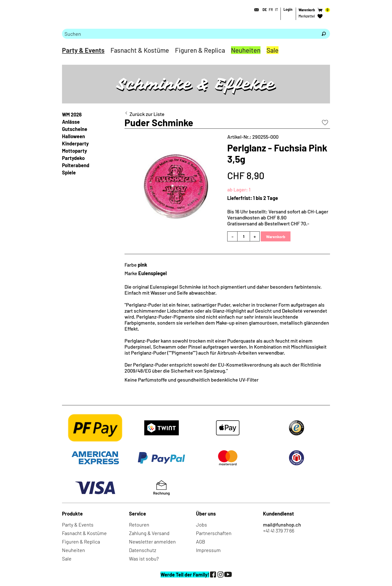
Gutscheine (75, 129)
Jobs (201, 525)
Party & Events (83, 50)
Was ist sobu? (144, 559)
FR (271, 10)
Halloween (73, 136)
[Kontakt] (255, 10)
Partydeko (73, 158)
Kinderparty (75, 143)
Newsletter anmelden (152, 542)
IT (276, 10)
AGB (201, 542)
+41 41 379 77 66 (279, 531)
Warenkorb (276, 237)
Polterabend (76, 165)
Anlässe (71, 122)
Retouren (139, 525)
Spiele (69, 172)
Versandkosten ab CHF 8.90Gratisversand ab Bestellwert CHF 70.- (268, 220)
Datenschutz (143, 550)
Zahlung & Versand (149, 533)
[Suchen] (324, 34)
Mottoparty (74, 151)
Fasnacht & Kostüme (140, 50)
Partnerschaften (214, 533)
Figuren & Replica (200, 50)
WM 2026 (72, 114)
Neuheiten (246, 50)
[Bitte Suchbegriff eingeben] (190, 34)
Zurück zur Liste (147, 114)
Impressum (208, 550)
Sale (272, 50)
